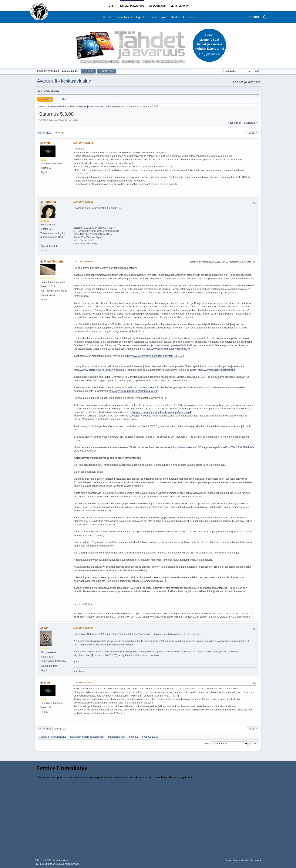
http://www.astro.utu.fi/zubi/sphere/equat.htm (133, 391)
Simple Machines (60, 860)
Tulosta (252, 133)
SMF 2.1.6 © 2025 (43, 860)
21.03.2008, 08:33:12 (83, 202)
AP (46, 628)
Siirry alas (45, 133)
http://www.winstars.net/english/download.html (99, 370)
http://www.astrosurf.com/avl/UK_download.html (160, 380)
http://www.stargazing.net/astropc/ (217, 370)
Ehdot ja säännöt (240, 860)
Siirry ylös (45, 729)
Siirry (207, 743)
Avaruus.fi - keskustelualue (64, 81)
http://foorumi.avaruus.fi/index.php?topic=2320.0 (130, 426)
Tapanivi (50, 202)
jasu (47, 143)
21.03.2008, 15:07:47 (83, 628)
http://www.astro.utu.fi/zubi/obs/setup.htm (157, 387)
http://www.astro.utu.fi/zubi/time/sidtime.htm (230, 278)
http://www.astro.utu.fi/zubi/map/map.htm (168, 349)
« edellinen (235, 123)
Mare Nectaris (54, 261)
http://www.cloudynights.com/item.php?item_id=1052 (155, 356)
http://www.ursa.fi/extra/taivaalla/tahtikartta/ (137, 285)
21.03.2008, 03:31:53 (83, 143)
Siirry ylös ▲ (256, 860)
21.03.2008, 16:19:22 (83, 682)
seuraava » (250, 123)
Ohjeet (228, 860)
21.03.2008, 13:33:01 (83, 262)
